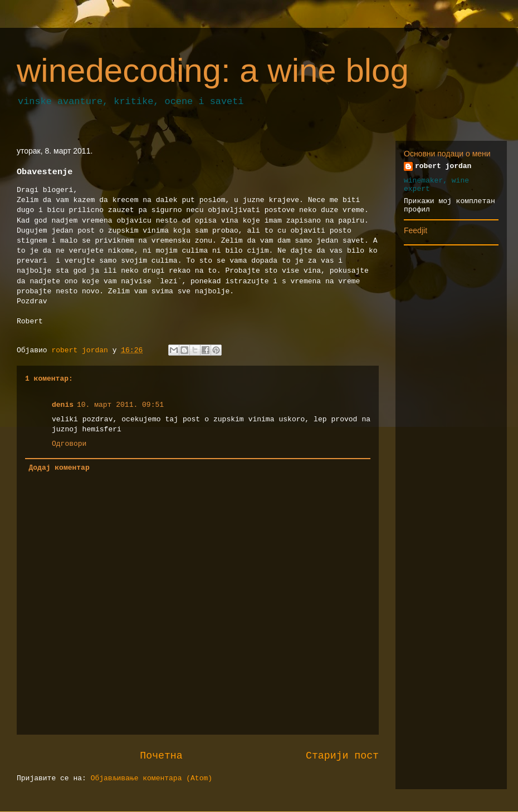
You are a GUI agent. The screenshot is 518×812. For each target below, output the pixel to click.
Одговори (69, 444)
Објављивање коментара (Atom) (152, 778)
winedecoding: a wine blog (213, 70)
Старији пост (342, 756)
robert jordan (443, 166)
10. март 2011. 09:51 (120, 405)
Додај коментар (59, 468)
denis (63, 405)
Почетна (161, 756)
